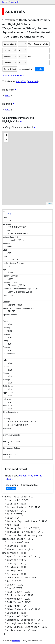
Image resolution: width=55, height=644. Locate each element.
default (23, 476)
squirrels (15, 2)
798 (9, 214)
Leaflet (49, 204)
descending (26, 69)
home (5, 2)
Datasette (16, 641)
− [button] (6, 140)
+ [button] (6, 135)
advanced (33, 81)
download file (29, 485)
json (18, 81)
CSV (24, 81)
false (8, 96)
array (30, 476)
